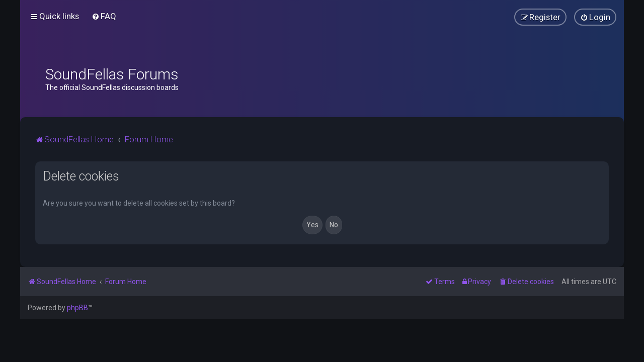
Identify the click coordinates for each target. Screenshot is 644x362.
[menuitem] (104, 16)
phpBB (77, 308)
